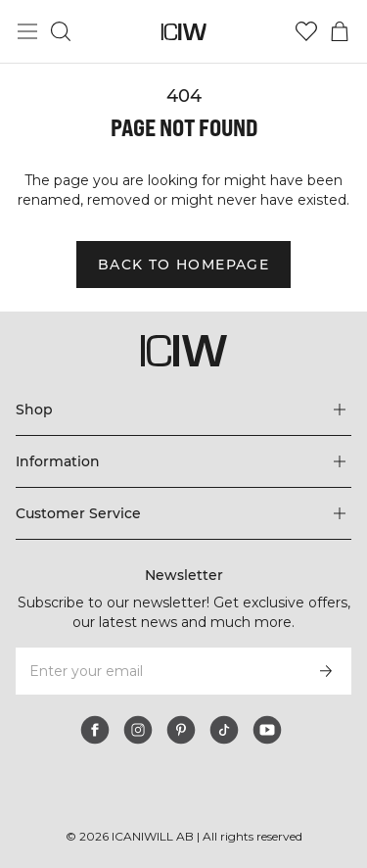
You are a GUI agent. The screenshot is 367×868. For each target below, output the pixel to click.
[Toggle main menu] (27, 31)
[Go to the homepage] (183, 32)
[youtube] (267, 730)
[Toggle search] (61, 31)
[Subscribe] (326, 671)
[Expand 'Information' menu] (183, 461)
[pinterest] (181, 730)
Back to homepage (183, 265)
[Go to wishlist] (306, 31)
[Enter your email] (157, 671)
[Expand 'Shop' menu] (183, 410)
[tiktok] (224, 730)
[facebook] (95, 730)
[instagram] (138, 730)
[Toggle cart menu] (340, 31)
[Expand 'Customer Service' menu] (183, 513)
